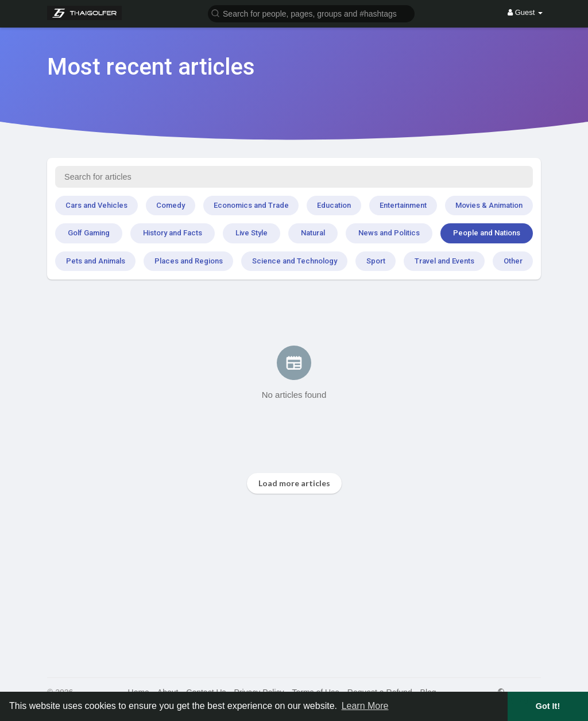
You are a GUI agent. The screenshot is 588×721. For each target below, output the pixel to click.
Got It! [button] (548, 706)
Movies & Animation (489, 205)
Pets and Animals (96, 261)
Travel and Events (444, 261)
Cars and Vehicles (96, 205)
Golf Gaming (89, 233)
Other (513, 261)
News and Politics (389, 233)
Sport (376, 261)
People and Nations (487, 233)
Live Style (252, 233)
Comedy (171, 205)
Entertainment (403, 205)
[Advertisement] (294, 586)
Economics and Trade (251, 205)
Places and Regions (189, 261)
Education (334, 205)
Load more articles (294, 483)
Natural (313, 233)
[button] (311, 13)
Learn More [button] (365, 706)
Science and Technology (295, 261)
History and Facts (173, 233)
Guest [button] (525, 12)
